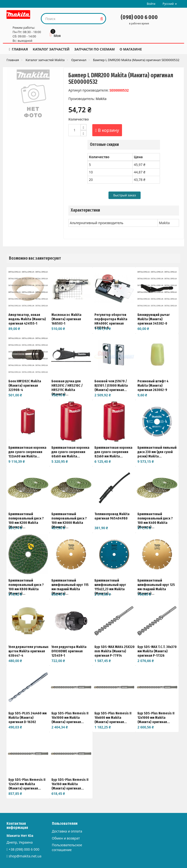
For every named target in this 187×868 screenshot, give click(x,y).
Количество (79, 119)
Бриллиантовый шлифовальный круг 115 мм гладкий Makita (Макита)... (70, 587)
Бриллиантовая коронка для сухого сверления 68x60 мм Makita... (70, 452)
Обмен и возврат (66, 838)
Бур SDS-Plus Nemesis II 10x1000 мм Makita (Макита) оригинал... (70, 718)
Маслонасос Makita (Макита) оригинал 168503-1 (66, 319)
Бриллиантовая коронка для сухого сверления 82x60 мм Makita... (113, 452)
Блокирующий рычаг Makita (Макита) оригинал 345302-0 (154, 319)
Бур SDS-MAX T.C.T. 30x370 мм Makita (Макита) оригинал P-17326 (157, 651)
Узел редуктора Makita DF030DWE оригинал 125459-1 (69, 651)
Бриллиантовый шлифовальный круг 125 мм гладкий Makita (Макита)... (156, 587)
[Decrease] (83, 133)
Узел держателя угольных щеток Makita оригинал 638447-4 (28, 651)
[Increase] (83, 127)
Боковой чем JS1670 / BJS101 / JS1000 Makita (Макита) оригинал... (111, 385)
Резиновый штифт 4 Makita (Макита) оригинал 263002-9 (153, 385)
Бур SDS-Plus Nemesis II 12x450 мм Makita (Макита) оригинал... (27, 784)
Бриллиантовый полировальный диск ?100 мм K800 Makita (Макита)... (26, 587)
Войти (151, 4)
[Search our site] (70, 19)
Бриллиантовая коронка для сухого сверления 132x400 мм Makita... (27, 452)
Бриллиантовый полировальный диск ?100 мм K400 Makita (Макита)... (155, 520)
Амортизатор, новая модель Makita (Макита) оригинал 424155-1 (27, 319)
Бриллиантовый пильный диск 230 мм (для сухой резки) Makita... (157, 452)
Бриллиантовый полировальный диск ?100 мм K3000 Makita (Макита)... (69, 520)
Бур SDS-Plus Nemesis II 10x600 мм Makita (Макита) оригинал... (113, 718)
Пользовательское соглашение (67, 847)
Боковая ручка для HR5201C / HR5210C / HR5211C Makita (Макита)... (67, 388)
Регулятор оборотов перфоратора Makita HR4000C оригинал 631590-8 (111, 321)
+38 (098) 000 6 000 (24, 849)
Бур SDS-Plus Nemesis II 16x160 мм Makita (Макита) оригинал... (70, 784)
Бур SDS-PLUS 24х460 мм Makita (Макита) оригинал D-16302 (28, 718)
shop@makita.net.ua (25, 856)
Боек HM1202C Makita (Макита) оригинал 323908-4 (25, 385)
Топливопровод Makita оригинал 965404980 (112, 516)
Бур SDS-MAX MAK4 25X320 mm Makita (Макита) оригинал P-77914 (115, 651)
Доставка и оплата (67, 831)
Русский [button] (170, 4)
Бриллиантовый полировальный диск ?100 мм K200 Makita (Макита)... (26, 520)
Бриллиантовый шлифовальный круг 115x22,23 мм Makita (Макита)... (110, 587)
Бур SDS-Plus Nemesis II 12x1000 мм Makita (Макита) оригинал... (156, 718)
